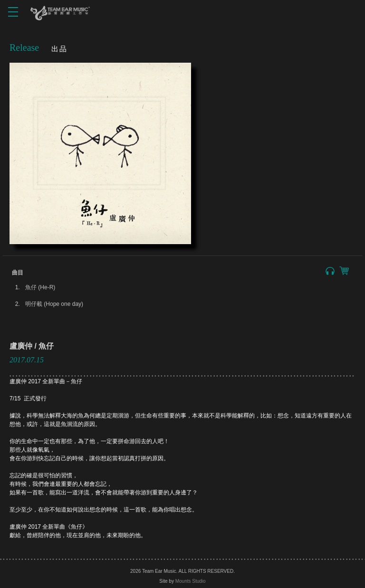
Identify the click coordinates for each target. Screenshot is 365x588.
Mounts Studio (191, 581)
